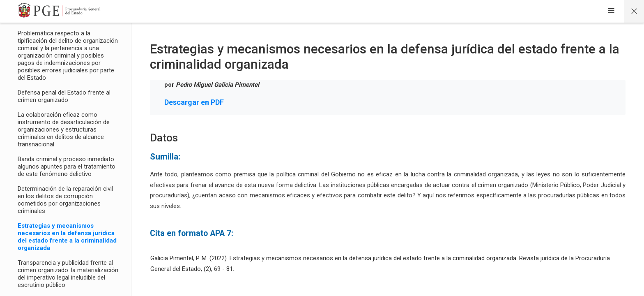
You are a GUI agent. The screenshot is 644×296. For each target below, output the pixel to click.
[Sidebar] (611, 12)
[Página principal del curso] (634, 11)
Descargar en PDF (194, 102)
